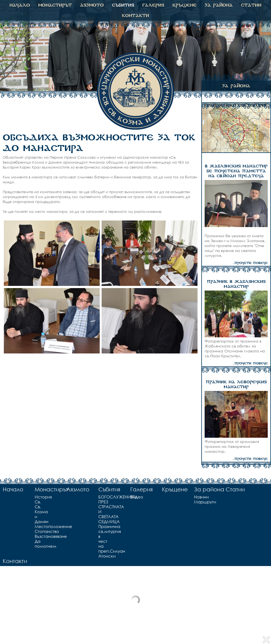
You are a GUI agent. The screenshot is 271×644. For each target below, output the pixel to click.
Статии (251, 5)
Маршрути (195, 502)
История (37, 497)
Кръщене (184, 5)
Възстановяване (37, 536)
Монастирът (55, 5)
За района (219, 5)
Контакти (135, 16)
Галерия (153, 5)
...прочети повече (250, 263)
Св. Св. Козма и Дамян (37, 512)
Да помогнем (37, 544)
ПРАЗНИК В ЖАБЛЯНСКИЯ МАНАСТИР (236, 284)
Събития (123, 5)
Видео (131, 497)
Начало (20, 5)
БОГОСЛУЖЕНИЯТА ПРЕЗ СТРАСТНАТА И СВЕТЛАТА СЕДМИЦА (101, 509)
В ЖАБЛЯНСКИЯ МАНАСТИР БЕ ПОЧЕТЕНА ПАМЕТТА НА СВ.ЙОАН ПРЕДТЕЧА (236, 171)
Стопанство (37, 531)
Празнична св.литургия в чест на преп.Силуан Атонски (101, 541)
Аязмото (92, 5)
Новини (195, 497)
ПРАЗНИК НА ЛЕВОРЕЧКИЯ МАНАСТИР (236, 385)
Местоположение (37, 526)
